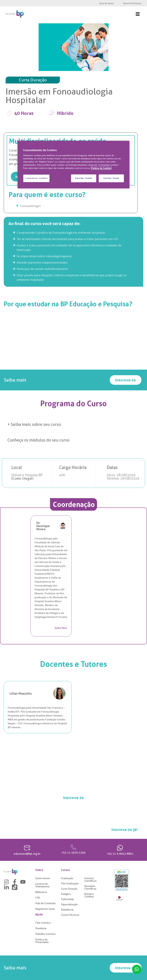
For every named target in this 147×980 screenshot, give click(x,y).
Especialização (69, 905)
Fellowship (67, 900)
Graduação (67, 879)
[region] (73, 165)
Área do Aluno (107, 3)
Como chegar (23, 479)
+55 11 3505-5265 (73, 853)
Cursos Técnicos (70, 915)
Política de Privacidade (42, 941)
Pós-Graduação (70, 884)
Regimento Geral (45, 909)
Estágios (66, 894)
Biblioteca (41, 893)
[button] (73, 425)
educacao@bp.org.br (27, 854)
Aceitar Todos (111, 178)
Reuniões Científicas (90, 888)
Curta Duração (69, 889)
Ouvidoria (41, 929)
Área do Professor (132, 3)
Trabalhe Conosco (45, 934)
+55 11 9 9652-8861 (120, 854)
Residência (67, 910)
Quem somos (43, 879)
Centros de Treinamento (42, 886)
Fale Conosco (43, 923)
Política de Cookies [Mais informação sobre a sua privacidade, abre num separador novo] (101, 168)
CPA (38, 898)
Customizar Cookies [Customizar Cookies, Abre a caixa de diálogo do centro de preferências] (36, 178)
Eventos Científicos (90, 880)
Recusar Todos (83, 178)
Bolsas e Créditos (89, 896)
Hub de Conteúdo (45, 904)
